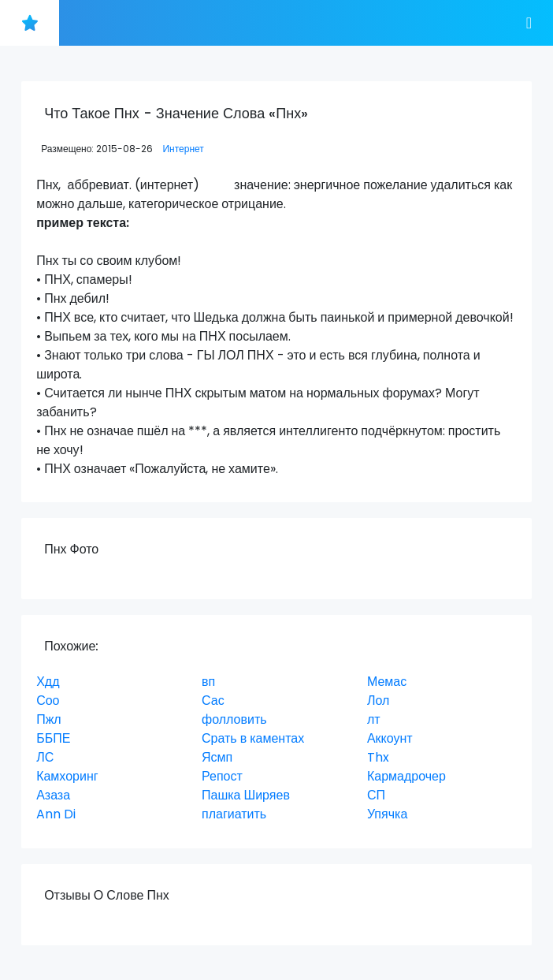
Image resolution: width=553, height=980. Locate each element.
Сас (213, 701)
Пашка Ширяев (246, 795)
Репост (222, 776)
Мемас (387, 682)
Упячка (387, 814)
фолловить (234, 719)
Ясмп (217, 757)
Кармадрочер (406, 776)
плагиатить (234, 814)
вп (208, 682)
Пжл (49, 719)
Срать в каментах (253, 738)
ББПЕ (53, 738)
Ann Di (56, 814)
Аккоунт (390, 738)
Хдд (48, 682)
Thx (378, 757)
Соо (48, 701)
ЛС (45, 757)
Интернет (183, 149)
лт (374, 719)
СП (376, 795)
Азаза (53, 795)
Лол (378, 701)
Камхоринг (67, 776)
